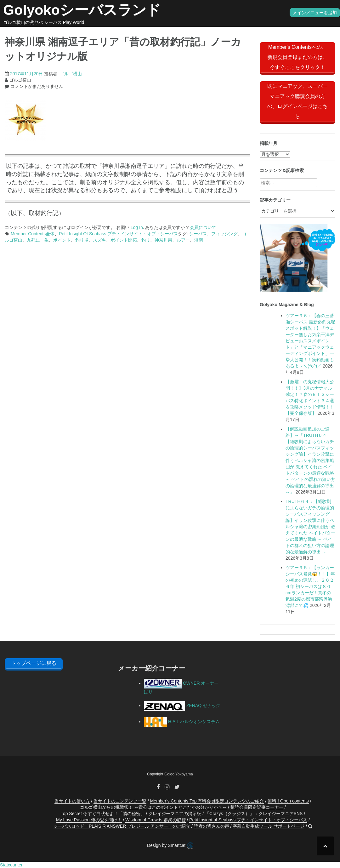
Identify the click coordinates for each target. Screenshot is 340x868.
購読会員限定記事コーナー (257, 807)
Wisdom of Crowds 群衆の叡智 (155, 820)
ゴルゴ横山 (71, 74)
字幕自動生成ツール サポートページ (269, 826)
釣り (146, 240)
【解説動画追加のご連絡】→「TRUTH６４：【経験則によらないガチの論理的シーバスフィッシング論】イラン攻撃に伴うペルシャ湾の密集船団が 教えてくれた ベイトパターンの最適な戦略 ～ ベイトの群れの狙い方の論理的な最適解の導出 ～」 (310, 460)
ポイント (62, 240)
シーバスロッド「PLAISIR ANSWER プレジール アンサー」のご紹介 (122, 826)
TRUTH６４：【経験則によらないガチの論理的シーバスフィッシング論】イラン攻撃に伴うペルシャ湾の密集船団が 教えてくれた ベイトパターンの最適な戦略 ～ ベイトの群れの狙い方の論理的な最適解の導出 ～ (310, 527)
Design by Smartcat (170, 846)
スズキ (99, 240)
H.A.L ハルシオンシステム (182, 722)
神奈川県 (163, 240)
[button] (310, 826)
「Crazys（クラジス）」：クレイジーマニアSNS (254, 814)
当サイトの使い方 (72, 801)
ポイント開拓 (124, 240)
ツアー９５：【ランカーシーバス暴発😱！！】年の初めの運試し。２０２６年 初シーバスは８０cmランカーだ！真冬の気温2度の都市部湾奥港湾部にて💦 (310, 586)
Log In (137, 227)
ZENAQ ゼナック (182, 705)
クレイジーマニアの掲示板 (175, 814)
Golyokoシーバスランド (82, 10)
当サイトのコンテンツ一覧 (120, 801)
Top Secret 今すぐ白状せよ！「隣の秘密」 (103, 814)
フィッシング (224, 234)
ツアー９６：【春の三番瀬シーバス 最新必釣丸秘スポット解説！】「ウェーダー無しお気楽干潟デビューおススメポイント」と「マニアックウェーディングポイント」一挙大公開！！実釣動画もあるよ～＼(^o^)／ (310, 341)
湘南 (199, 240)
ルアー (183, 240)
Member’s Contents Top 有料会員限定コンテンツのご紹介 (207, 801)
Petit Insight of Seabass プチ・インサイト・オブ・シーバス (248, 820)
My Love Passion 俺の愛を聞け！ (89, 820)
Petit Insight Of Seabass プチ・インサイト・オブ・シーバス (118, 234)
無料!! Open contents (288, 801)
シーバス (198, 234)
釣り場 (82, 240)
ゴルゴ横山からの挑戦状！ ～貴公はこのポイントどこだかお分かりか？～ (153, 807)
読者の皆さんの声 (212, 826)
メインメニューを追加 (315, 13)
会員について (203, 227)
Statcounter (11, 865)
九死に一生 (38, 240)
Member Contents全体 (33, 234)
